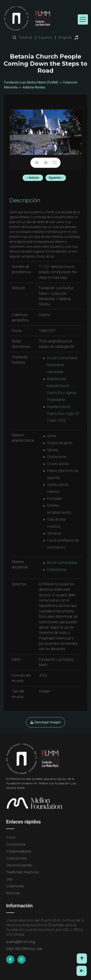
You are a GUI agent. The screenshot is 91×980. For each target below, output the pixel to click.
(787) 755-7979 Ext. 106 (24, 949)
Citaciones (15, 886)
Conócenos (16, 844)
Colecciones (16, 858)
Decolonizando (19, 865)
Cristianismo (57, 570)
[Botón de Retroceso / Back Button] (82, 971)
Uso (9, 879)
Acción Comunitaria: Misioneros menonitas (62, 365)
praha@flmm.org (21, 942)
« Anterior (33, 178)
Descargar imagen (45, 722)
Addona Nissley (34, 87)
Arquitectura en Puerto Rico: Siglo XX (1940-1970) (63, 414)
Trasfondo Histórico (23, 872)
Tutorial (26, 38)
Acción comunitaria (62, 563)
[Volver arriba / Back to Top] (82, 959)
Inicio (11, 837)
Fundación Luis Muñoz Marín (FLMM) (31, 82)
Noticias (13, 893)
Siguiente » (56, 178)
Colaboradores (19, 851)
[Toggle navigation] (83, 19)
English (65, 38)
